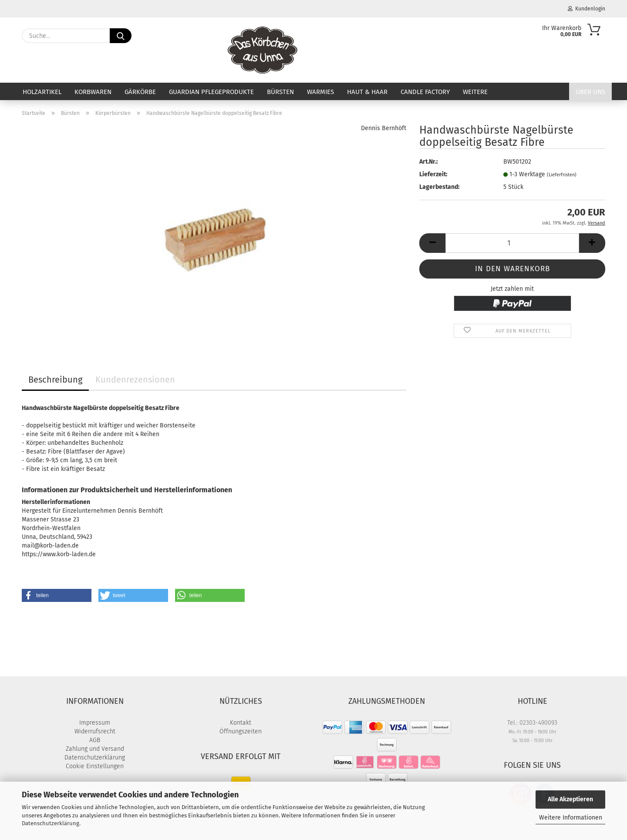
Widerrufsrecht (95, 731)
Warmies (320, 92)
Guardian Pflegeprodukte (211, 92)
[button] (432, 243)
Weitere (475, 92)
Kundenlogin (587, 9)
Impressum (95, 723)
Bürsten (280, 92)
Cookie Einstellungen (95, 766)
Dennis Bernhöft (384, 128)
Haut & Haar (367, 92)
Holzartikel (42, 92)
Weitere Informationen (571, 818)
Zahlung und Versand (95, 749)
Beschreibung (55, 380)
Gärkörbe (140, 92)
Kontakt (241, 723)
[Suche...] (121, 36)
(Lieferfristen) (562, 175)
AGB (95, 740)
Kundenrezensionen (135, 380)
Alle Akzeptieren (570, 799)
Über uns (590, 92)
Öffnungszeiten (241, 731)
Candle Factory (425, 92)
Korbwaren (93, 92)
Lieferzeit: (433, 174)
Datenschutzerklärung (51, 823)
